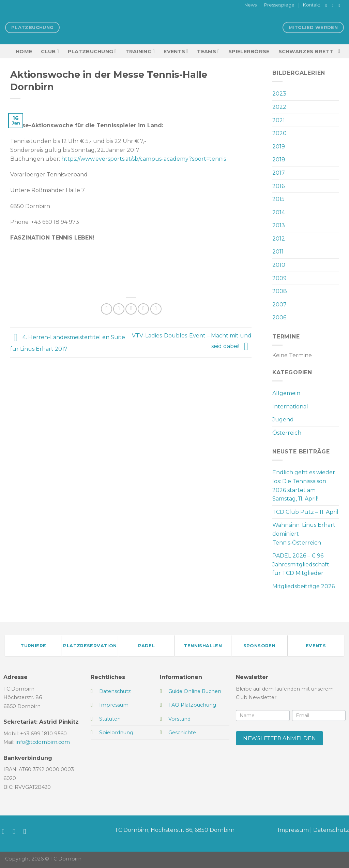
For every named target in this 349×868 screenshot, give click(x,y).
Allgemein (286, 393)
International (290, 407)
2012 (279, 239)
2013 (279, 225)
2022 (279, 107)
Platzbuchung (92, 51)
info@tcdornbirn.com (43, 742)
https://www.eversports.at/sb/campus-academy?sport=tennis (144, 159)
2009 (279, 278)
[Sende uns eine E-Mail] (340, 5)
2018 (279, 160)
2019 (279, 147)
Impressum (293, 830)
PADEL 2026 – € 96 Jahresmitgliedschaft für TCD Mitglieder (301, 564)
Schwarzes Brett (306, 52)
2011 (278, 252)
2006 (279, 317)
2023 (279, 94)
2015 (278, 199)
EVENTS (176, 51)
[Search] (341, 51)
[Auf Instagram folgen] (334, 5)
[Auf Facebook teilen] (107, 309)
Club (50, 51)
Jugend (283, 419)
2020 (279, 133)
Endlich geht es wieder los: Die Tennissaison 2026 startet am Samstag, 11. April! (304, 486)
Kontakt (312, 5)
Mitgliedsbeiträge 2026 (304, 586)
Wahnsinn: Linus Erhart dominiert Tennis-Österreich (304, 534)
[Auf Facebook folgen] (328, 5)
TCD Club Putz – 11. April (305, 512)
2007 (279, 305)
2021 (279, 120)
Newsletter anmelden (279, 738)
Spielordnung (116, 733)
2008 (280, 291)
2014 (279, 212)
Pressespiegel (280, 5)
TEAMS (208, 51)
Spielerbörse (249, 52)
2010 (279, 265)
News (251, 5)
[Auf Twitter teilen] (119, 309)
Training (140, 51)
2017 (279, 173)
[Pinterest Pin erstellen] (143, 309)
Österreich (287, 433)
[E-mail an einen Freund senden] (131, 309)
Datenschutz (331, 830)
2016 (278, 186)
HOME (24, 52)
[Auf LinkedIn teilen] (156, 309)
